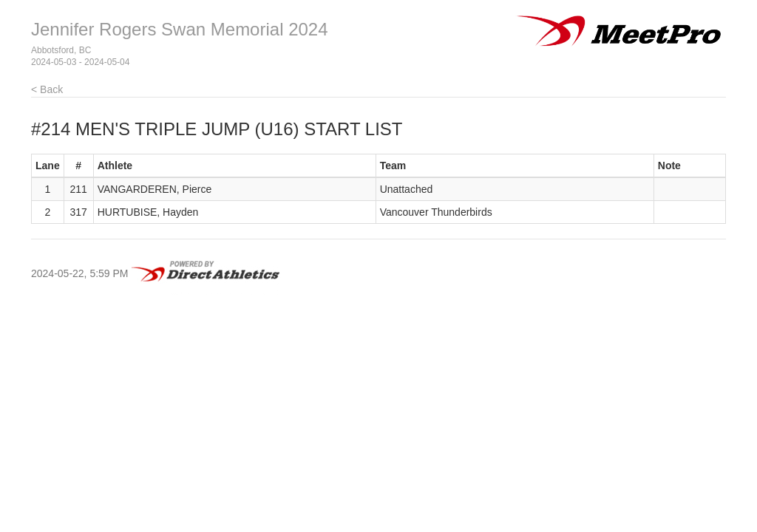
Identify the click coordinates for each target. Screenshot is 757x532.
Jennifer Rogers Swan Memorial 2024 (180, 29)
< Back (47, 89)
